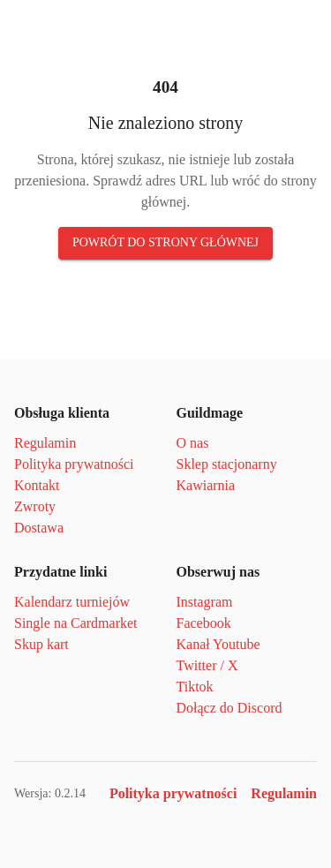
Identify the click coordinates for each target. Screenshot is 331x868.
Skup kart (41, 644)
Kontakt (37, 485)
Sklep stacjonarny (227, 464)
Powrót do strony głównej (165, 242)
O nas (193, 443)
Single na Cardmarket (76, 623)
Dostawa (39, 528)
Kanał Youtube (218, 644)
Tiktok (195, 687)
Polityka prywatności (74, 464)
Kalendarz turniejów (72, 602)
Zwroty (35, 506)
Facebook (204, 623)
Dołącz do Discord (229, 708)
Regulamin (45, 443)
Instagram (205, 602)
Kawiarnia (206, 485)
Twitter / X (207, 665)
